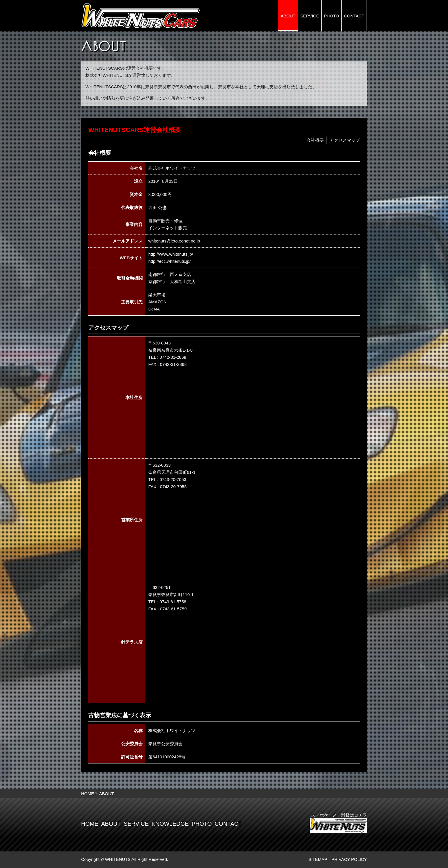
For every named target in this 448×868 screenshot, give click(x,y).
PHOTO (332, 16)
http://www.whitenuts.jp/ (171, 254)
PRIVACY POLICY (349, 859)
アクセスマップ (345, 140)
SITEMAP (318, 859)
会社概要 (315, 140)
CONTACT (354, 16)
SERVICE (310, 16)
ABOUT (288, 16)
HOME (88, 794)
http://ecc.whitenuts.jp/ (169, 261)
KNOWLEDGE (170, 824)
